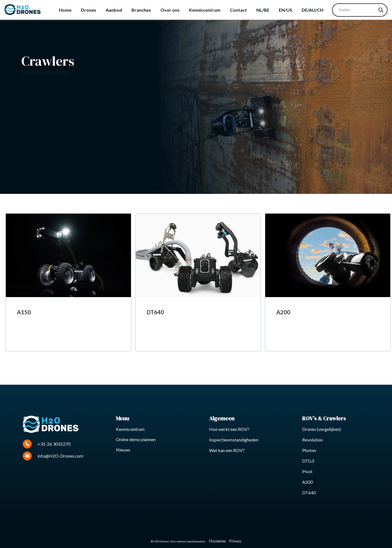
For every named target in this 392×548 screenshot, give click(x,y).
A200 (307, 482)
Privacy (235, 541)
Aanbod (114, 10)
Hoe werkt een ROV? (229, 429)
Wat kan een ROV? (227, 450)
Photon (309, 450)
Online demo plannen (136, 439)
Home (65, 10)
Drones (89, 10)
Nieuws (123, 450)
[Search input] (357, 10)
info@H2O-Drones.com (53, 456)
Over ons (170, 10)
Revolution (312, 440)
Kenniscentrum (205, 10)
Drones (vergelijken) (322, 429)
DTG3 (308, 461)
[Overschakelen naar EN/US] (286, 10)
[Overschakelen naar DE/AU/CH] (312, 10)
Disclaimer (218, 541)
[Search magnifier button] (381, 10)
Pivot (307, 471)
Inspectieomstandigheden (234, 440)
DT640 (309, 493)
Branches (141, 10)
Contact (238, 10)
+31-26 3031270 (47, 444)
